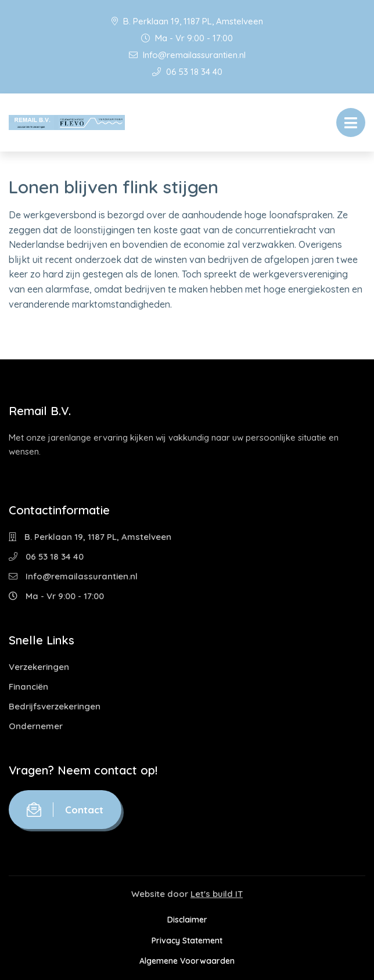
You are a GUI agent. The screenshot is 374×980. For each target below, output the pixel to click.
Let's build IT (217, 894)
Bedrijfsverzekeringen (55, 706)
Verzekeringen (39, 667)
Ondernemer (36, 726)
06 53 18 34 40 (187, 72)
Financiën (28, 687)
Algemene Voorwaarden (187, 961)
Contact (65, 810)
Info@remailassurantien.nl (187, 55)
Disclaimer (187, 920)
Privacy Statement (187, 941)
